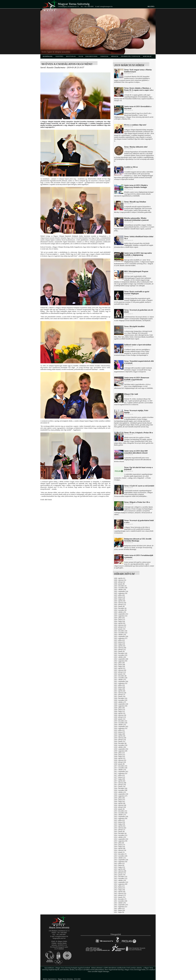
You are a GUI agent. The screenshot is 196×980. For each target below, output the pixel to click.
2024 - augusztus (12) (121, 616)
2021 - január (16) (120, 696)
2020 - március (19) (120, 715)
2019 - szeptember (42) (121, 726)
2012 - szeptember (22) (121, 882)
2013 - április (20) (120, 869)
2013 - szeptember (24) (121, 860)
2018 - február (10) (120, 762)
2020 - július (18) (119, 708)
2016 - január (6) (119, 809)
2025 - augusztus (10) (121, 593)
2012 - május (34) (119, 890)
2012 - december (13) (121, 877)
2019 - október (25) (120, 725)
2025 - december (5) (120, 586)
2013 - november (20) (121, 856)
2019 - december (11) (121, 721)
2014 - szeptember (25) (121, 839)
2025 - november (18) (121, 588)
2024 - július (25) (119, 618)
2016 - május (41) (119, 802)
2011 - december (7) (120, 899)
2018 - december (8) (120, 743)
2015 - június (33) (119, 822)
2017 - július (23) (119, 775)
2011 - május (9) (119, 912)
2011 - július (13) (119, 908)
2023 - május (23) (119, 644)
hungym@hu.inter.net (59, 938)
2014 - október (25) (120, 837)
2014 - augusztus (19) (121, 841)
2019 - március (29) (120, 738)
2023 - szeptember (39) (121, 636)
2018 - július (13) (119, 753)
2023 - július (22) (119, 640)
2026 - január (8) (119, 584)
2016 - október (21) (120, 792)
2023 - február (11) (120, 650)
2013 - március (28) (120, 871)
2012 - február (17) (120, 895)
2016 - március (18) (120, 805)
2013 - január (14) (120, 875)
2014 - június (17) (119, 845)
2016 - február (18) (120, 807)
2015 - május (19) (119, 824)
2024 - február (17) (120, 627)
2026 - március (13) (120, 580)
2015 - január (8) (119, 832)
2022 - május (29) (119, 666)
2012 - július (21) (119, 886)
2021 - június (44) (119, 687)
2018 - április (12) (120, 758)
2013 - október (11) (120, 858)
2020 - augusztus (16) (121, 706)
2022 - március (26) (120, 670)
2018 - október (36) (120, 747)
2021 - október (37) (120, 680)
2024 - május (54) (119, 621)
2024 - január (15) (120, 629)
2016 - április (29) (120, 803)
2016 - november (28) (121, 790)
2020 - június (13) (119, 710)
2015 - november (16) (121, 813)
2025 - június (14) (119, 597)
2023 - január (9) (119, 651)
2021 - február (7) (120, 695)
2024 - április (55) (120, 623)
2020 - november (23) (121, 700)
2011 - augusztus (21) (121, 907)
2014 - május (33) (119, 847)
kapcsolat (147, 56)
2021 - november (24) (121, 678)
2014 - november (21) (121, 835)
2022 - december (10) (121, 653)
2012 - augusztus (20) (121, 884)
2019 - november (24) (121, 723)
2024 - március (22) (120, 625)
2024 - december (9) (120, 608)
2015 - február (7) (120, 830)
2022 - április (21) (120, 668)
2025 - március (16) (120, 603)
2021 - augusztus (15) (121, 683)
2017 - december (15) (121, 766)
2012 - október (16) (120, 880)
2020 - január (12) (120, 719)
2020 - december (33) (121, 698)
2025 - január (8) (119, 606)
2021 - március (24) (120, 693)
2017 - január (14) (120, 787)
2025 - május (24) (119, 599)
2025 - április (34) (120, 601)
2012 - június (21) (119, 888)
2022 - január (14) (120, 674)
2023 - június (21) (119, 642)
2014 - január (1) (119, 852)
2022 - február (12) (120, 672)
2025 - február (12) (120, 605)
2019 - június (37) (119, 732)
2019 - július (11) (119, 730)
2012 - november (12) (121, 878)
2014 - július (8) (119, 843)
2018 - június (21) (119, 755)
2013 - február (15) (120, 873)
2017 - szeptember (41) (121, 772)
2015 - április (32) (120, 826)
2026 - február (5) (120, 582)
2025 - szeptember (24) (121, 591)
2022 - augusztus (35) (121, 661)
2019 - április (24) (120, 736)
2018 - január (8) (119, 764)
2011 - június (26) (119, 910)
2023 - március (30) (120, 648)
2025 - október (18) (120, 590)
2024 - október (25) (120, 612)
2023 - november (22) (121, 633)
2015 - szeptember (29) (121, 817)
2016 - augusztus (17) (121, 796)
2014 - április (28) (120, 848)
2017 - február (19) (120, 785)
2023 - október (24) (120, 635)
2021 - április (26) (120, 691)
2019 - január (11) (120, 742)
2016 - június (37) (119, 800)
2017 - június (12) (119, 777)
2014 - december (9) (120, 833)
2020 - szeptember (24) (121, 704)
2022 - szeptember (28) (121, 659)
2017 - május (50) (119, 779)
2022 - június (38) (119, 665)
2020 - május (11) (119, 711)
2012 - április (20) (120, 892)
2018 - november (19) (121, 745)
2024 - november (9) (120, 610)
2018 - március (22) (120, 760)
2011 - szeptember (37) (121, 905)
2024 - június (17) (119, 620)
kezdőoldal (48, 56)
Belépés (151, 7)
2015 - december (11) (121, 811)
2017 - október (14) (120, 770)
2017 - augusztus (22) (121, 773)
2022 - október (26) (120, 657)
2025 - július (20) (119, 595)
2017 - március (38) (120, 783)
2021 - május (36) (119, 689)
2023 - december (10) (121, 631)
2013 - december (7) (120, 854)
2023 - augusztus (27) (121, 638)
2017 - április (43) (120, 781)
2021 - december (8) (120, 676)
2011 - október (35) (120, 903)
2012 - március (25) (120, 893)
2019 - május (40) (119, 734)
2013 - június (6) (119, 865)
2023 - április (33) (120, 646)
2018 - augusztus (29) (121, 751)
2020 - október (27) (120, 702)
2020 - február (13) (120, 717)
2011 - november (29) (121, 901)
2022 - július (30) (119, 663)
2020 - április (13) (120, 713)
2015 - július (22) (119, 820)
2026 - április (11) (120, 578)
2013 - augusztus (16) (121, 862)
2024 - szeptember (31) (121, 614)
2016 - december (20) (121, 788)
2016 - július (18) (119, 798)
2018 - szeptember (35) (121, 749)
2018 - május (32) (119, 757)
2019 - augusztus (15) (121, 728)
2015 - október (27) (120, 815)
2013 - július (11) (119, 863)
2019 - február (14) (120, 740)
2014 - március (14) (120, 850)
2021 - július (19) (119, 685)
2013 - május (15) (119, 867)
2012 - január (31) (120, 897)
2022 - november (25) (121, 655)
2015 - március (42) (120, 828)
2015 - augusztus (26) (121, 818)
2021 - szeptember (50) (121, 681)
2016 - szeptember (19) (121, 794)
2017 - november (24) (121, 768)
